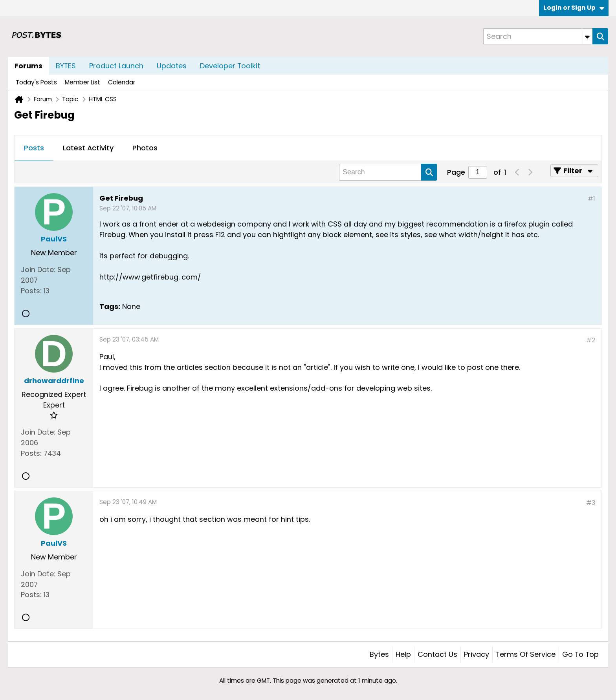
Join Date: (38, 270)
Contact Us (437, 654)
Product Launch (116, 66)
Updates (172, 66)
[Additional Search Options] (587, 36)
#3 (591, 503)
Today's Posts (36, 82)
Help (403, 654)
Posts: (31, 291)
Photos (145, 148)
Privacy (477, 654)
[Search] (538, 36)
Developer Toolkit (230, 66)
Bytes (379, 654)
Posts (34, 148)
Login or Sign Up (574, 8)
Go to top (580, 654)
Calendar (122, 82)
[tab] (34, 148)
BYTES (66, 66)
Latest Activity (88, 148)
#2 (591, 340)
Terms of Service (526, 654)
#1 (591, 198)
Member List (82, 82)
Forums (28, 66)
